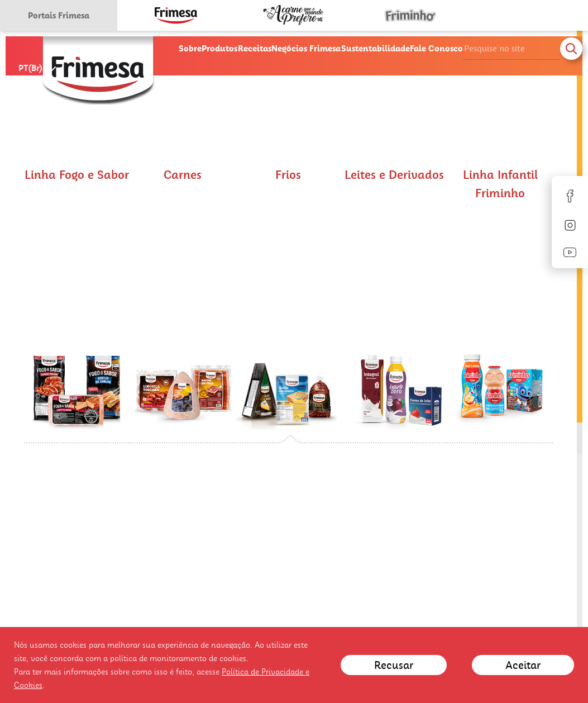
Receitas (255, 48)
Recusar (394, 665)
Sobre (190, 48)
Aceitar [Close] (523, 665)
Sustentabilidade (376, 48)
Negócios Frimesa (306, 48)
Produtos (219, 48)
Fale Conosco (436, 48)
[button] (77, 306)
